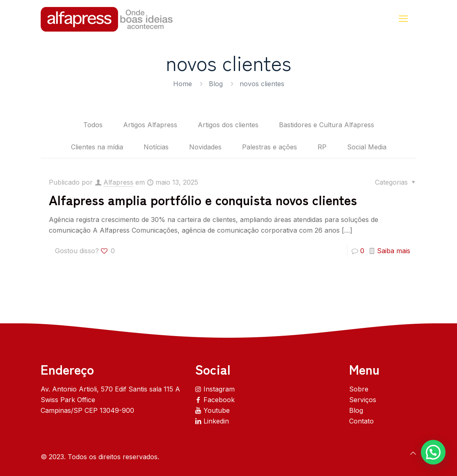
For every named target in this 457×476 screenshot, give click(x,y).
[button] (433, 452)
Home (183, 84)
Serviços (363, 400)
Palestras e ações (270, 147)
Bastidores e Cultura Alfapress (327, 125)
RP (322, 147)
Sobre (359, 389)
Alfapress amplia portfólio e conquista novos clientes (203, 199)
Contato (361, 421)
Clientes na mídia (97, 147)
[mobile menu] (403, 18)
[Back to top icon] (413, 453)
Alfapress (118, 182)
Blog (216, 84)
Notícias (156, 147)
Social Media (367, 147)
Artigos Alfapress (150, 125)
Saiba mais (394, 251)
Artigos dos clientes (228, 125)
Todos (93, 125)
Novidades (205, 147)
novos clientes (262, 84)
